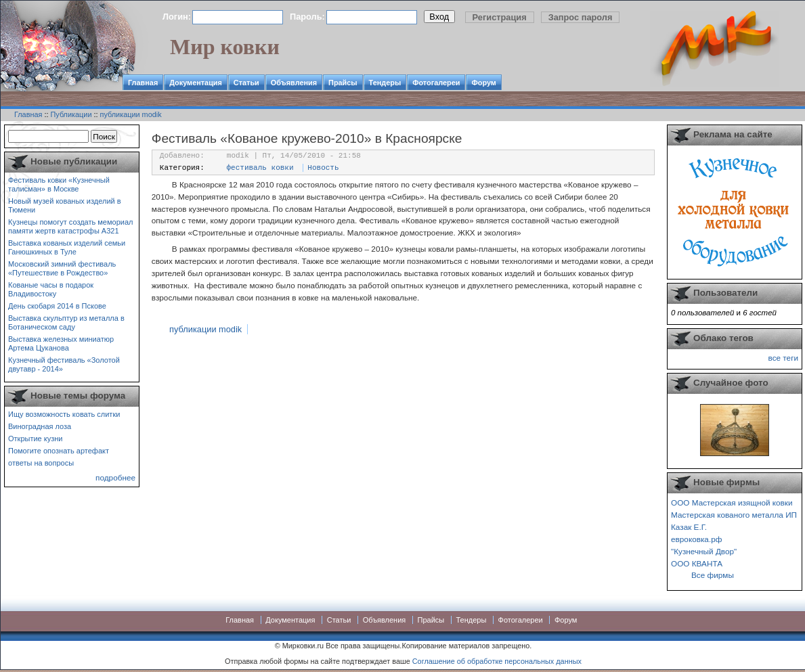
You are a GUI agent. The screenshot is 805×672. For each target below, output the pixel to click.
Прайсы (343, 83)
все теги (783, 358)
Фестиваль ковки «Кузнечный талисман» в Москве (59, 184)
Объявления (294, 83)
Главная (143, 83)
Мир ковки (225, 47)
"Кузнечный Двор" (704, 551)
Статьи (246, 83)
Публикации (71, 114)
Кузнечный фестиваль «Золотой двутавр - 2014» (64, 364)
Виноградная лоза (40, 426)
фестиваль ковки (260, 168)
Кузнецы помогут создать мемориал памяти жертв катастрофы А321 (70, 226)
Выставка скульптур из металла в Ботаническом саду (66, 322)
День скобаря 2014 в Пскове (57, 306)
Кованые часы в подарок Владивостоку (51, 289)
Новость (323, 168)
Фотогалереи (436, 83)
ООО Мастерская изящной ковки (732, 502)
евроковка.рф (696, 539)
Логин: (177, 17)
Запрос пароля (581, 17)
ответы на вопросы (41, 463)
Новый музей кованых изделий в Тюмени (65, 205)
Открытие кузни (36, 439)
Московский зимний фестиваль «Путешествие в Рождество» (62, 268)
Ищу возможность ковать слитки (64, 414)
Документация (196, 83)
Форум (483, 83)
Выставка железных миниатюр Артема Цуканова (61, 343)
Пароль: (307, 17)
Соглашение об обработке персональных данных (497, 661)
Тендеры (385, 83)
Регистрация (500, 17)
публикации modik (131, 114)
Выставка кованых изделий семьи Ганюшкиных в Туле (67, 247)
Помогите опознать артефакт (59, 451)
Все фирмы (713, 575)
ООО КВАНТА (697, 563)
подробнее (115, 477)
